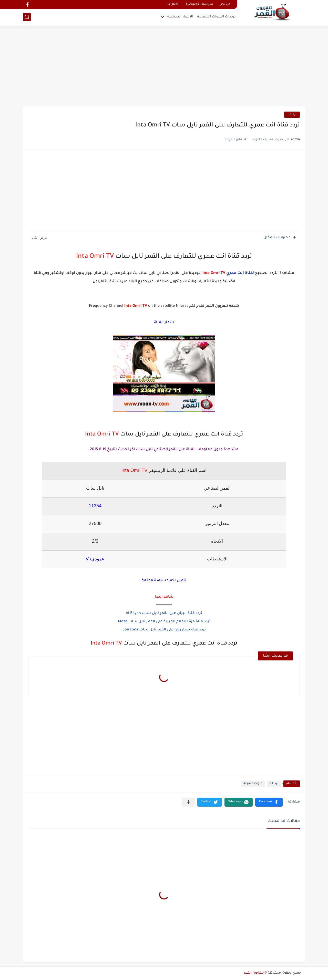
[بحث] (27, 17)
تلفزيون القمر (254, 973)
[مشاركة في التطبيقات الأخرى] (188, 802)
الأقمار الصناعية (180, 17)
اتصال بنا (173, 4)
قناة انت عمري (239, 273)
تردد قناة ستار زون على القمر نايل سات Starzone (164, 630)
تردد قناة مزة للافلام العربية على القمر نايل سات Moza (164, 622)
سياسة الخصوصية (199, 4)
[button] (269, 802)
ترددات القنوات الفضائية (216, 17)
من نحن (225, 4)
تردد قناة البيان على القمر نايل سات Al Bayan (164, 613)
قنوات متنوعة (253, 784)
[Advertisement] (164, 67)
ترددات (292, 115)
